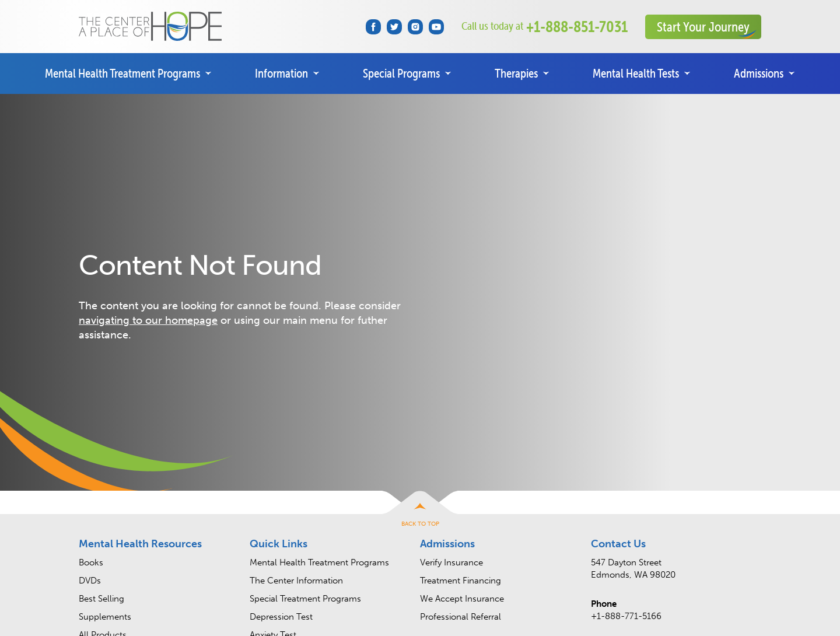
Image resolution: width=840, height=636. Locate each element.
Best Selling (101, 599)
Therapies (516, 73)
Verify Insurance (452, 562)
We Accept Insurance (462, 599)
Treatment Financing (461, 581)
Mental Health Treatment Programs (123, 73)
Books (91, 562)
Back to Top (420, 524)
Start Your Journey (703, 27)
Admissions (759, 73)
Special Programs (401, 73)
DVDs (90, 581)
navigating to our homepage (148, 320)
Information (281, 73)
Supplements (105, 617)
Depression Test (281, 617)
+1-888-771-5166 (626, 616)
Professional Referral (461, 617)
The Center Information (296, 581)
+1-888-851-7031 (545, 26)
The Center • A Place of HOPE (150, 27)
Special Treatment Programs (305, 599)
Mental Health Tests (636, 73)
